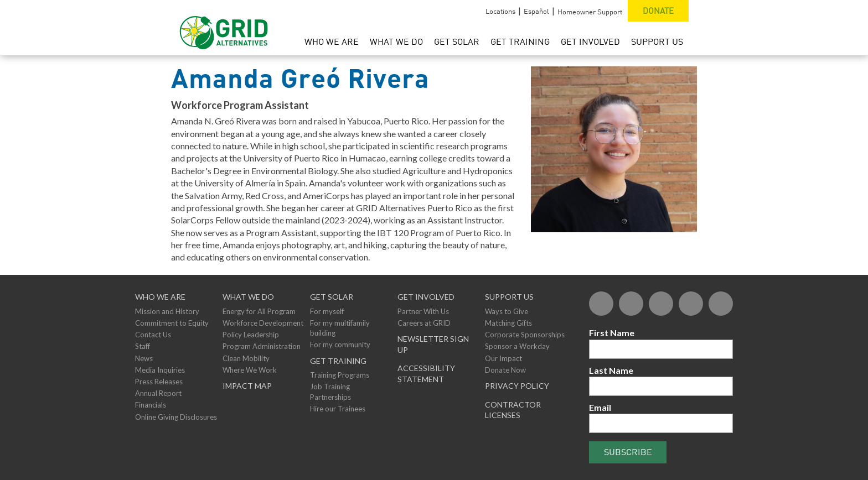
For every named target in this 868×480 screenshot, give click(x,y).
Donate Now (505, 370)
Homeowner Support (590, 12)
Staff (143, 346)
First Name (612, 333)
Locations (500, 11)
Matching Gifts (508, 323)
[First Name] (661, 349)
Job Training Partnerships (330, 392)
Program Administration (262, 346)
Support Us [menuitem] (657, 41)
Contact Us (153, 335)
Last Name (611, 370)
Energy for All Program (259, 311)
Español (536, 11)
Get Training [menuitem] (520, 41)
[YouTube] (691, 304)
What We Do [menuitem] (396, 41)
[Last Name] (661, 386)
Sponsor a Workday (517, 346)
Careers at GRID (424, 323)
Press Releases (159, 382)
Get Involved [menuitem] (590, 41)
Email (600, 407)
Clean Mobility (246, 358)
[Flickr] (661, 304)
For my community (340, 345)
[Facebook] (601, 304)
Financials (151, 405)
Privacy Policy (517, 386)
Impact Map (247, 386)
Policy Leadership (251, 335)
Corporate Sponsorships (525, 335)
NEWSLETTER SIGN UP (433, 344)
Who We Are (160, 297)
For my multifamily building (340, 328)
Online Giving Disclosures (176, 417)
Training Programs (340, 375)
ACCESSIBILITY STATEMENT (426, 374)
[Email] (661, 423)
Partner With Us (423, 311)
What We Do (248, 297)
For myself (327, 311)
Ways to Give (507, 311)
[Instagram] (721, 304)
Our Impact (503, 358)
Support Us (509, 297)
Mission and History (167, 311)
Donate (658, 11)
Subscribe (628, 452)
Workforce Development (263, 323)
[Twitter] (631, 304)
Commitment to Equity (172, 323)
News (144, 358)
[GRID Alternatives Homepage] (224, 28)
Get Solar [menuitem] (457, 41)
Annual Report (158, 393)
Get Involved (426, 297)
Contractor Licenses (513, 410)
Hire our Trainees (338, 409)
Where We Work (250, 370)
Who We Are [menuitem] (332, 41)
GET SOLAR (332, 297)
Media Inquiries (160, 370)
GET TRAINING (338, 361)
